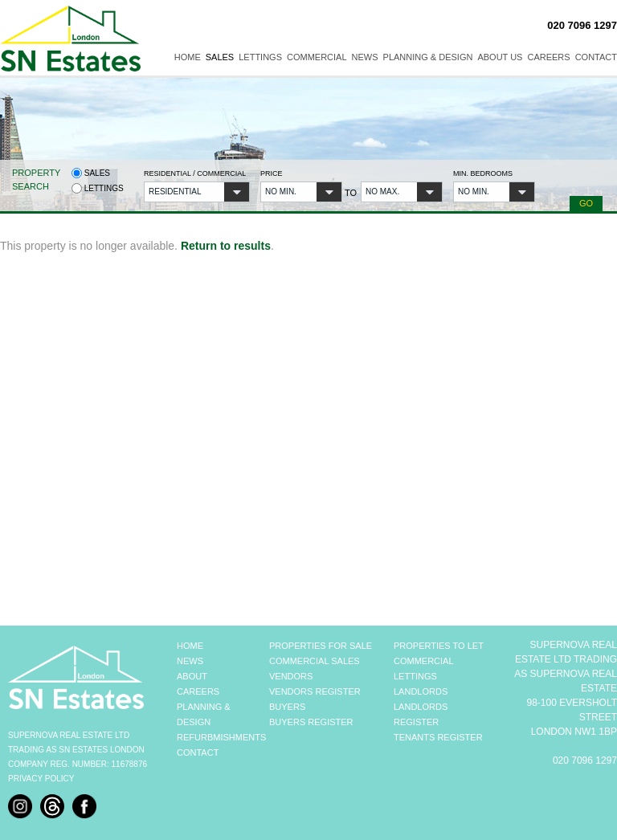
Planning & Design (428, 57)
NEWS (190, 661)
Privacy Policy (41, 779)
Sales (220, 57)
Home (188, 57)
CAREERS (198, 691)
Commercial (317, 57)
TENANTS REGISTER (438, 737)
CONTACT (198, 752)
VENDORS (291, 676)
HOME (190, 646)
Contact (596, 57)
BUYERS (287, 707)
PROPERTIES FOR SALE (321, 646)
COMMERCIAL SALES (315, 661)
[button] (197, 192)
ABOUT (192, 676)
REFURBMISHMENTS (221, 737)
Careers (548, 57)
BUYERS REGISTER (311, 722)
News (365, 57)
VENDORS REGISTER (315, 691)
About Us (500, 57)
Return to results (226, 246)
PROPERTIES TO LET (439, 646)
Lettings (260, 57)
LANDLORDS (421, 691)
